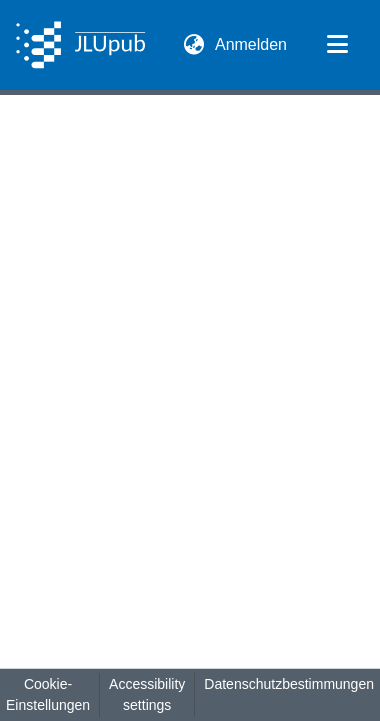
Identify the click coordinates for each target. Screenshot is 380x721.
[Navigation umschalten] (337, 45)
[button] (80, 45)
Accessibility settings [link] (147, 694)
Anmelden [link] (252, 44)
